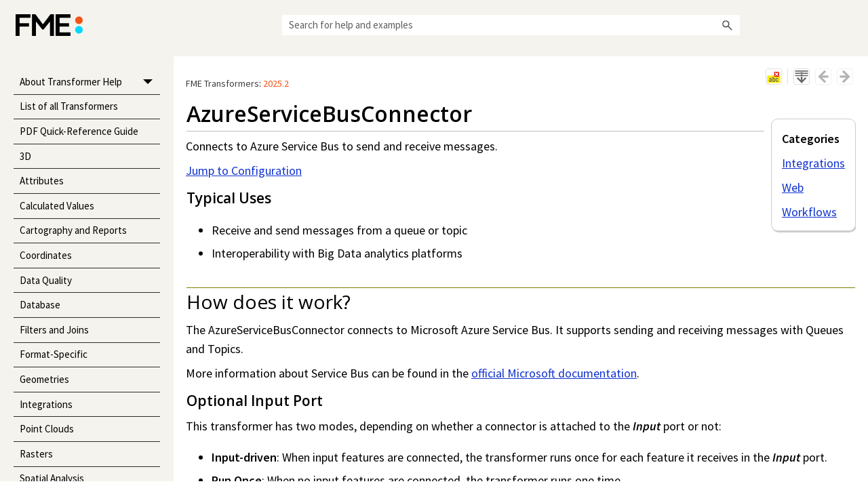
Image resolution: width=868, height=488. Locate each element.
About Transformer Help (90, 82)
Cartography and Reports (73, 230)
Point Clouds (47, 429)
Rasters (36, 454)
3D (25, 156)
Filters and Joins (54, 330)
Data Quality (46, 280)
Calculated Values (57, 206)
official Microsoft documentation (554, 373)
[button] (728, 25)
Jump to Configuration (244, 170)
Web (793, 187)
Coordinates (46, 255)
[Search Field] (511, 25)
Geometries (44, 379)
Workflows (809, 212)
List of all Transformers (69, 106)
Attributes (42, 181)
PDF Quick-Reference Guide (79, 131)
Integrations (46, 404)
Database (40, 305)
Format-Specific (54, 354)
